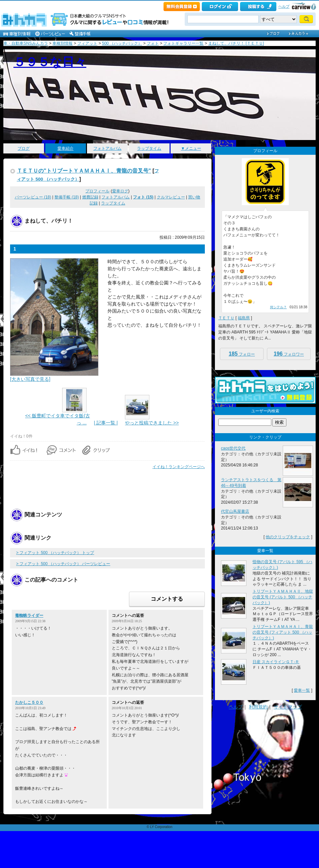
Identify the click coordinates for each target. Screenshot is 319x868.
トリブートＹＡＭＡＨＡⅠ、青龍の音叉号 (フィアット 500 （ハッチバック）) (283, 632)
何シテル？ (278, 307)
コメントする (167, 599)
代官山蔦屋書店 (235, 511)
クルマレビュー (171, 197)
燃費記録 (90, 197)
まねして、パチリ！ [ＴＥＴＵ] (236, 43)
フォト (153, 43)
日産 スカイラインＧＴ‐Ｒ (276, 662)
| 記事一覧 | (106, 423)
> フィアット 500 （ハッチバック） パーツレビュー (63, 564)
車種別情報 (62, 43)
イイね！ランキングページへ (179, 467)
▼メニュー (191, 148)
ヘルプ (284, 6)
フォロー (242, 354)
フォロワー (289, 354)
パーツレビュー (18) (33, 197)
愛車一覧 (302, 690)
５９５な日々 (50, 62)
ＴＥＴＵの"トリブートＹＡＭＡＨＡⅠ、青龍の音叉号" (84, 171)
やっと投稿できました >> (152, 423)
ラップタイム (149, 148)
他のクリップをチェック (288, 537)
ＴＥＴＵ (226, 318)
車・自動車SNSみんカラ (26, 43)
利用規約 (258, 707)
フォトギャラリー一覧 (183, 43)
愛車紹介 (65, 148)
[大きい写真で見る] (30, 379)
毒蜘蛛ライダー (29, 615)
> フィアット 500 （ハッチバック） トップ (55, 553)
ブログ (24, 148)
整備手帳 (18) (67, 197)
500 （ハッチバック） (122, 43)
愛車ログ (120, 191)
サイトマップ (288, 707)
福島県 (244, 318)
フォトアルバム (107, 148)
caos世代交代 (233, 448)
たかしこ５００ (29, 702)
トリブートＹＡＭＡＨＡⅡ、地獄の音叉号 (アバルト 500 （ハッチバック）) (283, 597)
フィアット (87, 43)
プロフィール (97, 191)
